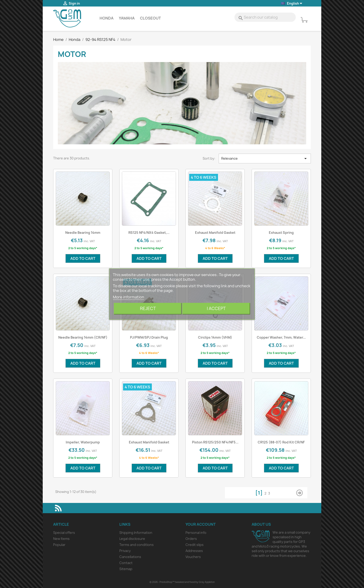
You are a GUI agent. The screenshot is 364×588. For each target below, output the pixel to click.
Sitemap (126, 569)
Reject (148, 309)
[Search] (265, 17)
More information (128, 297)
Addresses (194, 551)
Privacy (125, 551)
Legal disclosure (132, 539)
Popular (59, 545)
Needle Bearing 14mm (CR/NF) (83, 337)
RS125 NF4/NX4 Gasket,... (149, 233)
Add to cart (83, 258)
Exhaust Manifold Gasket (215, 233)
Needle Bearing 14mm (83, 233)
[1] (260, 493)
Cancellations (130, 557)
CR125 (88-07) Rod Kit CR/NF (281, 442)
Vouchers (193, 557)
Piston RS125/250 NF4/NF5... (215, 442)
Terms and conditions (136, 545)
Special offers (64, 533)
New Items (61, 539)
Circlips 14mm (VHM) (215, 337)
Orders (191, 539)
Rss (58, 508)
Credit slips (195, 545)
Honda (107, 18)
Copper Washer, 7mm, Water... (281, 337)
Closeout (150, 18)
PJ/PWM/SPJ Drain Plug (149, 337)
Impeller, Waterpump (83, 442)
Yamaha (127, 18)
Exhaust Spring (281, 233)
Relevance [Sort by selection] (265, 159)
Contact (126, 563)
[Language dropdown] (292, 4)
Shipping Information (136, 533)
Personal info (196, 533)
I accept (216, 309)
